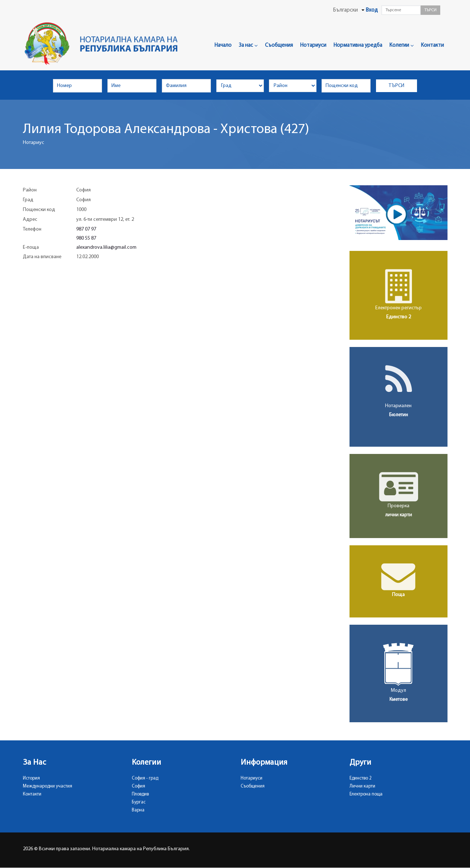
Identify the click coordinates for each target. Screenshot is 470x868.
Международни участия (48, 786)
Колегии (402, 46)
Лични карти (362, 786)
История (31, 778)
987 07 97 (86, 229)
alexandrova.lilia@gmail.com (106, 247)
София (138, 786)
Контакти (432, 46)
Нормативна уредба (358, 46)
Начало (223, 46)
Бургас (139, 802)
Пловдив (140, 794)
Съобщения (279, 46)
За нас (248, 46)
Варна (138, 810)
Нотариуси (313, 46)
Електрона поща (366, 794)
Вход (372, 10)
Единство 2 (361, 778)
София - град (145, 778)
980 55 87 (86, 238)
